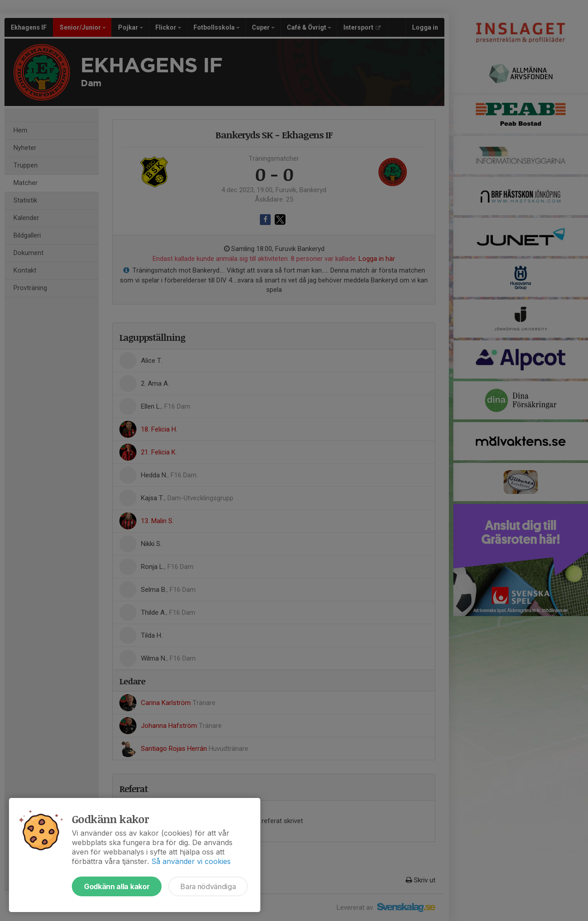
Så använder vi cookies (191, 861)
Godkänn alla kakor (117, 886)
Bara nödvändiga (208, 886)
